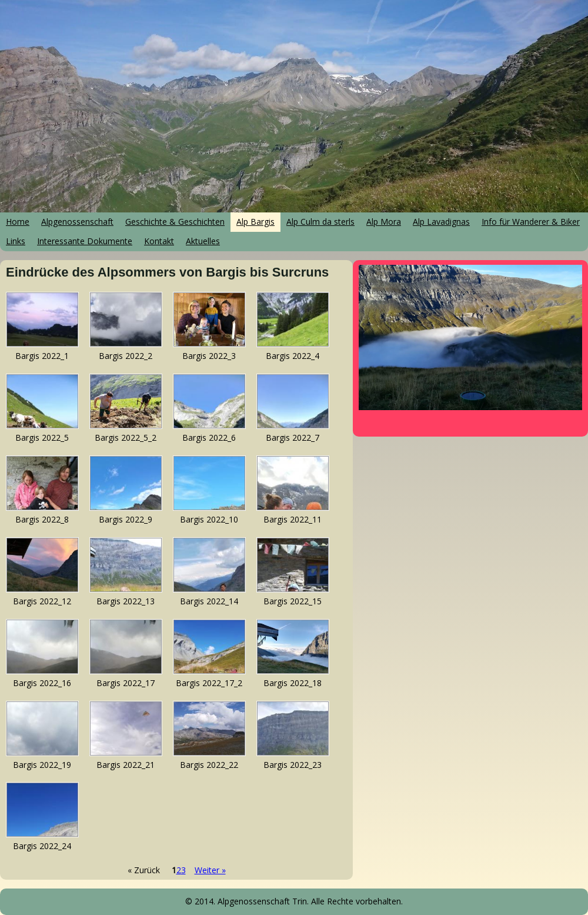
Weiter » (210, 870)
